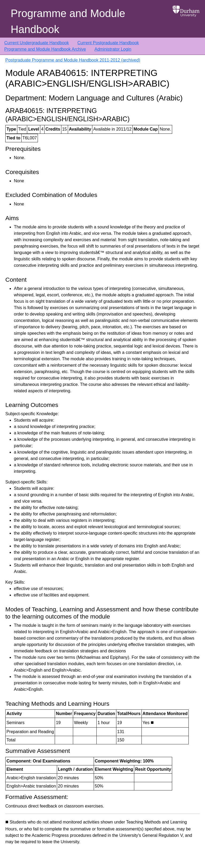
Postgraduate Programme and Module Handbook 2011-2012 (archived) (73, 60)
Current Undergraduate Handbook (37, 43)
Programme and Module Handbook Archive (45, 49)
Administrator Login (113, 49)
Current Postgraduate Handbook (108, 43)
